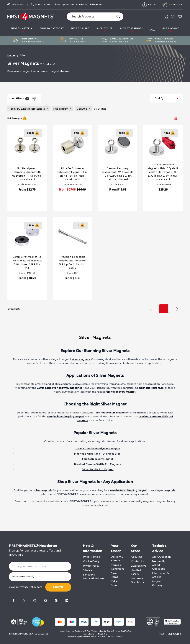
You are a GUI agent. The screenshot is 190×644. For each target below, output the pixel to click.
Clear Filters (100, 109)
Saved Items (115, 575)
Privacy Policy (91, 566)
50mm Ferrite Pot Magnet (98, 469)
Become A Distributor (138, 580)
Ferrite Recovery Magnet (98, 459)
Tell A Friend (115, 583)
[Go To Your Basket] (180, 17)
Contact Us (138, 561)
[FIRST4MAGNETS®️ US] (31, 16)
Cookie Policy (91, 561)
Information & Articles (160, 575)
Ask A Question (161, 557)
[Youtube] (45, 600)
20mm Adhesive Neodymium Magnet (98, 449)
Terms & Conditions (118, 567)
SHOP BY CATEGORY (52, 30)
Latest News (139, 566)
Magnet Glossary (157, 583)
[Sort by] (166, 98)
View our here (26, 587)
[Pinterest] (56, 600)
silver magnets (81, 359)
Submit (58, 587)
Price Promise (92, 557)
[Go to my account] (167, 17)
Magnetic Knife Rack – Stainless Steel (98, 454)
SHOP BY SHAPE (80, 30)
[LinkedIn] (67, 600)
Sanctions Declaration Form (93, 577)
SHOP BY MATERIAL (22, 30)
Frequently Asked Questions (159, 565)
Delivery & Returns (117, 559)
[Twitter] (24, 600)
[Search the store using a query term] (89, 17)
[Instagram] (35, 600)
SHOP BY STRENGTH (131, 30)
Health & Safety (136, 572)
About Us (137, 557)
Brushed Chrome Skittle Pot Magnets (98, 464)
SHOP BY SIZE (104, 30)
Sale (152, 30)
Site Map (88, 570)
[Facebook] (13, 600)
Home (11, 55)
